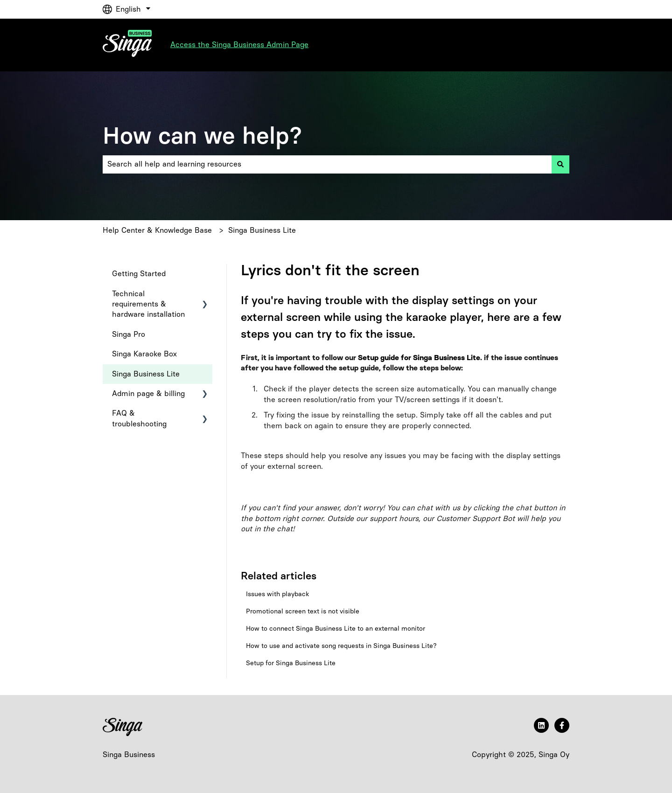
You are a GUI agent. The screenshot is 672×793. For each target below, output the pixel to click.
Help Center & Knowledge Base (157, 230)
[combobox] (327, 164)
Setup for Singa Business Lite (291, 663)
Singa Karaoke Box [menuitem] (144, 354)
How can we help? (202, 136)
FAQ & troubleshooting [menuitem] (139, 418)
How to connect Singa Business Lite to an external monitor (336, 629)
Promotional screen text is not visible (303, 611)
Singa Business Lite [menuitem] (146, 374)
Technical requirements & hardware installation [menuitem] (148, 304)
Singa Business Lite (262, 230)
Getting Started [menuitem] (139, 274)
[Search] (560, 164)
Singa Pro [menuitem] (129, 334)
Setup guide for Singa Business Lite (419, 358)
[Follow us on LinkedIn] (541, 725)
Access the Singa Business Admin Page (239, 45)
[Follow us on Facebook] (562, 725)
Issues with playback (277, 594)
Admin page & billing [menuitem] (148, 393)
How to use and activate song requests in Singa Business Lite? (341, 646)
